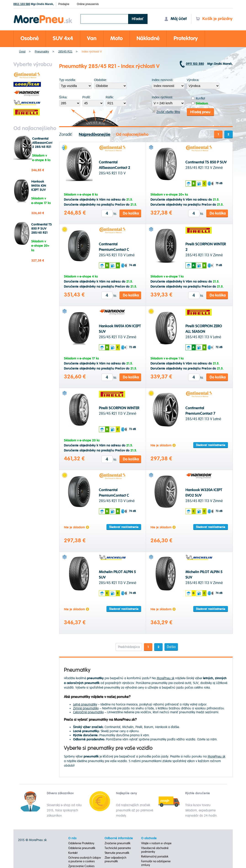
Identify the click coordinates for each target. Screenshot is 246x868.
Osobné (30, 38)
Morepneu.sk (43, 16)
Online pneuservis (88, 4)
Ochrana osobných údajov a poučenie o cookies (85, 860)
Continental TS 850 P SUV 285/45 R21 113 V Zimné (42, 231)
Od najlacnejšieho (132, 134)
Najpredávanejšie (95, 134)
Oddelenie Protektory (81, 843)
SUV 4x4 (63, 38)
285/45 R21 (65, 52)
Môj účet (175, 19)
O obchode (149, 838)
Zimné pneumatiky (86, 708)
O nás (72, 838)
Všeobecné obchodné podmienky (155, 850)
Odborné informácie (119, 838)
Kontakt (73, 853)
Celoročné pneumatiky (88, 712)
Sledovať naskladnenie (211, 445)
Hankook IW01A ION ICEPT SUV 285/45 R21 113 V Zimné (40, 190)
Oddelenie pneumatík (82, 848)
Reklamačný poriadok (155, 857)
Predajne (64, 4)
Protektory (186, 38)
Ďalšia (171, 647)
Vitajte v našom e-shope (156, 843)
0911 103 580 (22, 4)
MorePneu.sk (165, 678)
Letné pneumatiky (85, 704)
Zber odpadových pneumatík (115, 860)
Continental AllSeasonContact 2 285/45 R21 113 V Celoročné (45, 147)
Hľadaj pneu (200, 112)
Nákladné (148, 38)
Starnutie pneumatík (117, 853)
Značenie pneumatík (118, 843)
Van (92, 38)
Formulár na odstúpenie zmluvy (156, 863)
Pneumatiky (42, 52)
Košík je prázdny (214, 19)
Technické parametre (118, 848)
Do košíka (131, 213)
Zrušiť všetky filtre (166, 112)
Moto (116, 38)
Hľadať (138, 19)
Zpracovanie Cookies (81, 866)
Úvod (22, 52)
